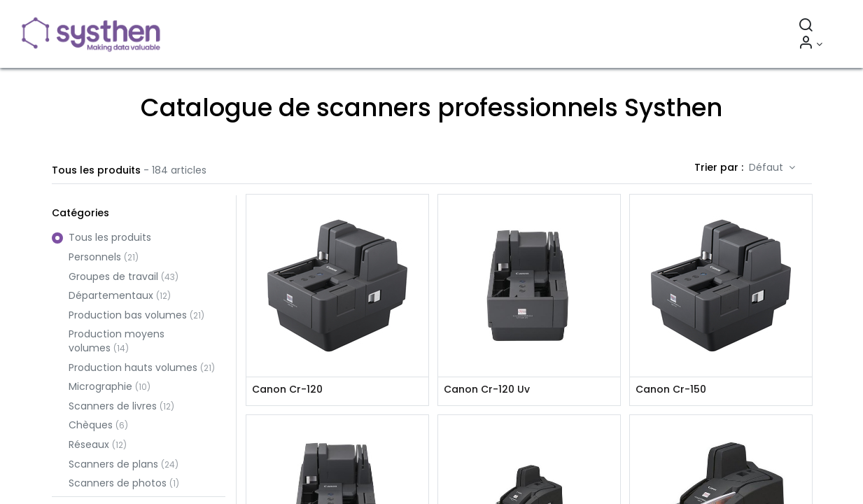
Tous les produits (110, 238)
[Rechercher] (803, 27)
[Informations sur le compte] (807, 44)
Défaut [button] (767, 167)
